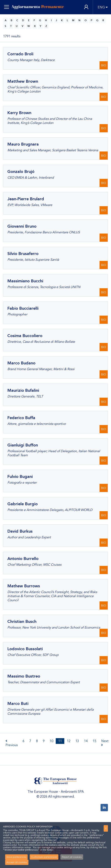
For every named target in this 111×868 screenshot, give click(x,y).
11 (60, 741)
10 (51, 741)
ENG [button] (101, 7)
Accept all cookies (17, 862)
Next (105, 743)
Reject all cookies (72, 857)
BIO (104, 65)
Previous (12, 743)
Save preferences (16, 857)
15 (94, 741)
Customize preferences (44, 857)
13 (77, 741)
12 (69, 741)
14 (86, 741)
